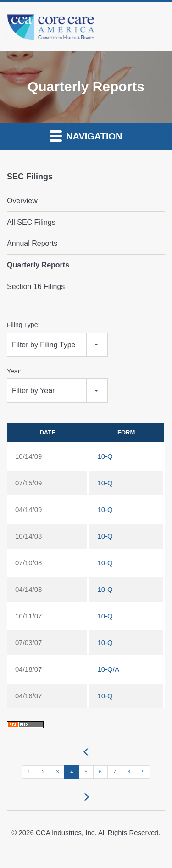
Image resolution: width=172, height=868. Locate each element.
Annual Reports (32, 243)
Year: (14, 371)
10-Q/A (108, 669)
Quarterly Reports (38, 265)
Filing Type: (23, 325)
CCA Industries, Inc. (66, 832)
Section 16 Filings (36, 287)
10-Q (105, 456)
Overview (22, 201)
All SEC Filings (31, 222)
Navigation (86, 136)
